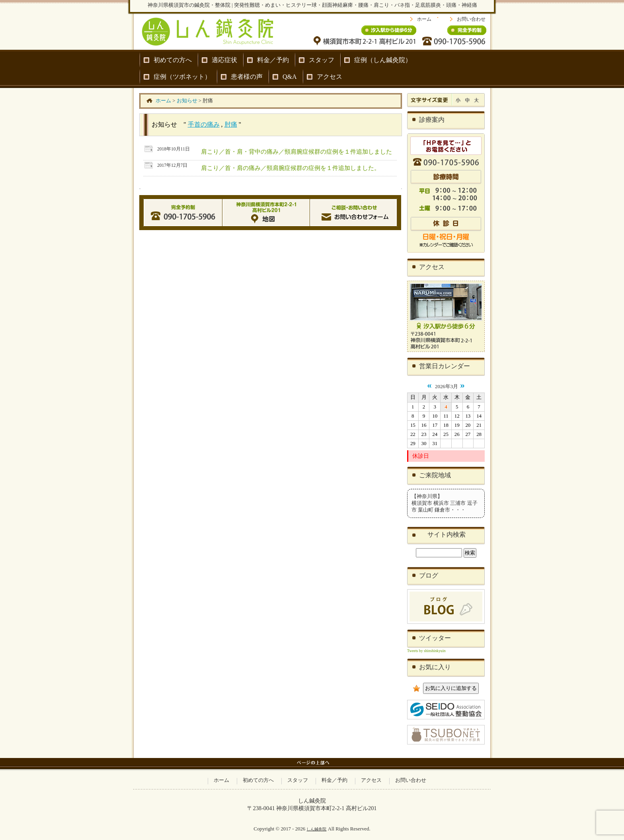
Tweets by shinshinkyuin (426, 651)
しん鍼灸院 (316, 829)
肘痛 (231, 124)
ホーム (424, 19)
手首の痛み (204, 124)
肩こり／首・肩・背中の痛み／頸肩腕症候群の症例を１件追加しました (296, 151)
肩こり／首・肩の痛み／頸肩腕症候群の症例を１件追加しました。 (291, 168)
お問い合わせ (471, 19)
